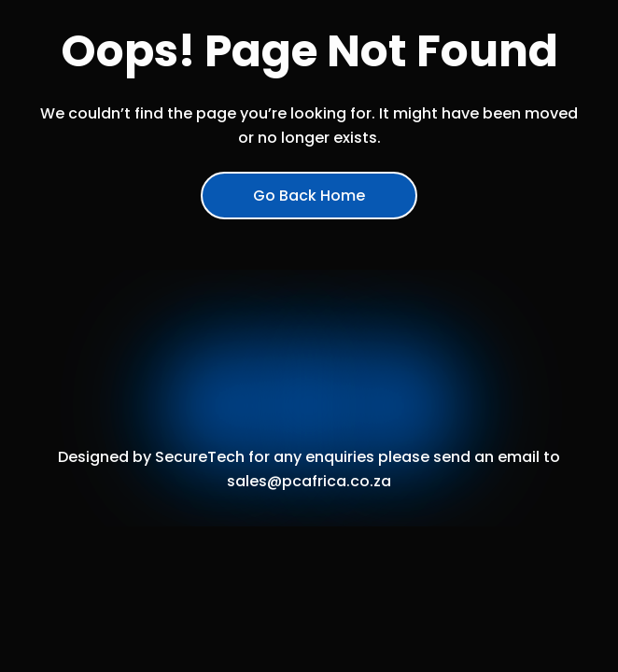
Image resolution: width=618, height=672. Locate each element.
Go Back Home (309, 196)
